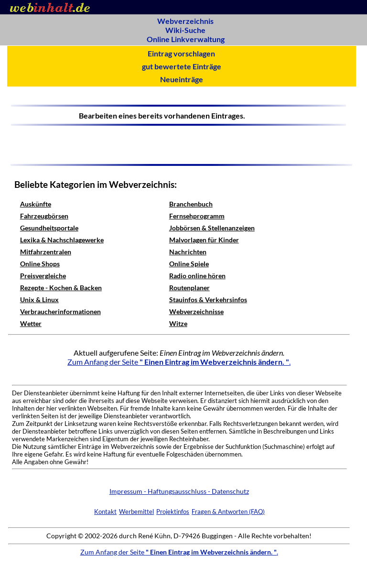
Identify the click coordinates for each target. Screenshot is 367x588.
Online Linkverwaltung (186, 39)
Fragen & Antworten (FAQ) (228, 512)
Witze (178, 323)
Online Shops (40, 264)
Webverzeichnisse (196, 311)
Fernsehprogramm (197, 216)
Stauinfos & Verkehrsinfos (208, 299)
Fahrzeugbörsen (44, 216)
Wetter (31, 323)
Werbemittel (136, 512)
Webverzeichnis (185, 21)
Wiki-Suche (185, 30)
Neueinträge (182, 79)
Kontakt (105, 512)
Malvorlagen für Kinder (204, 240)
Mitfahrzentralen (46, 252)
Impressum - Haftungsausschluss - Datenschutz (179, 491)
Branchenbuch (191, 204)
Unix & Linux (39, 299)
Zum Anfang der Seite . (179, 362)
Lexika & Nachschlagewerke (62, 240)
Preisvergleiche (43, 276)
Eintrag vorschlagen (181, 53)
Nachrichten (188, 252)
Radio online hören (197, 276)
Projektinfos (173, 512)
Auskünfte (36, 204)
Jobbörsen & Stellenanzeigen (212, 228)
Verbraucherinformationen (60, 311)
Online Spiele (189, 264)
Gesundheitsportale (49, 228)
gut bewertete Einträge (182, 66)
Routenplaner (189, 288)
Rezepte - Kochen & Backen (61, 288)
